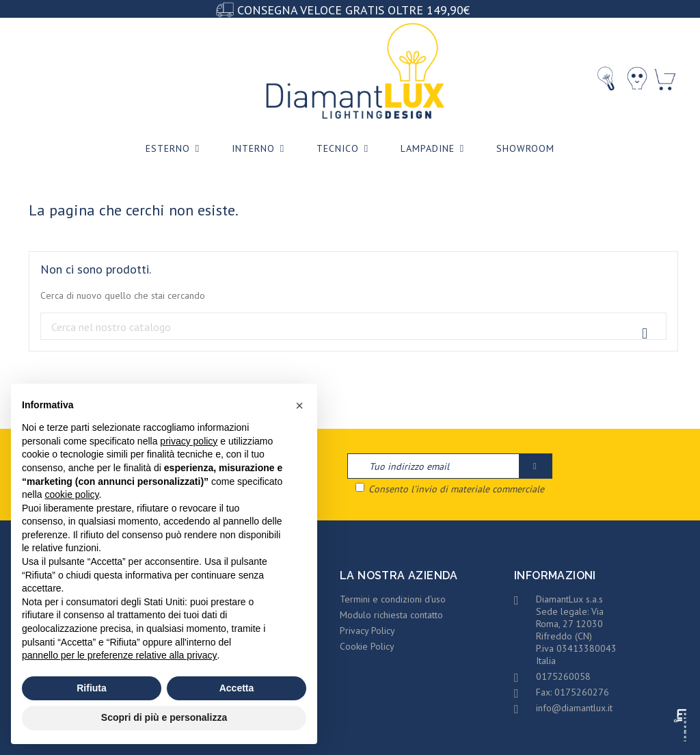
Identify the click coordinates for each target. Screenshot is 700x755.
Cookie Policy (367, 646)
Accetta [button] (237, 688)
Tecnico (345, 149)
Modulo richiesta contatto (391, 615)
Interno (260, 149)
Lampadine (435, 149)
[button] (299, 406)
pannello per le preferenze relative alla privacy (120, 655)
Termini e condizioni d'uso (393, 599)
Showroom (525, 148)
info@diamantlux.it (574, 708)
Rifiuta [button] (92, 688)
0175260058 (563, 676)
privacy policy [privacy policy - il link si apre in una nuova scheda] (189, 441)
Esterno (175, 149)
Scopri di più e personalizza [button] (164, 717)
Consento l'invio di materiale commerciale (450, 489)
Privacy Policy (367, 631)
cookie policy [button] (71, 494)
